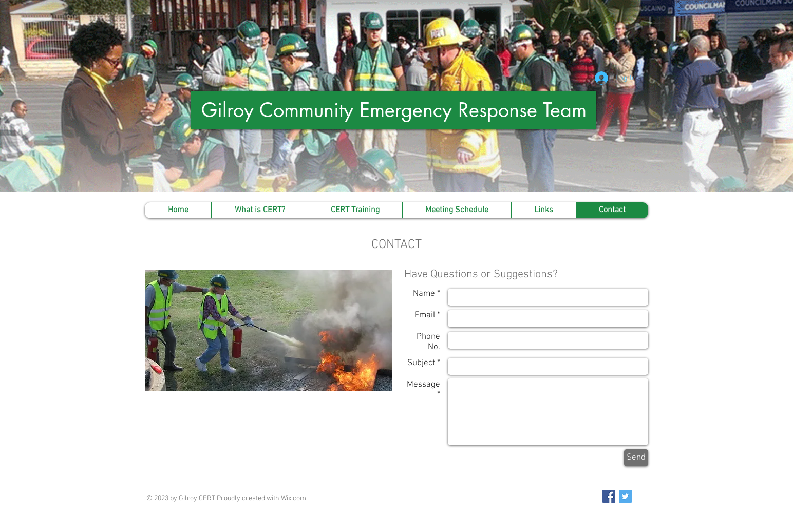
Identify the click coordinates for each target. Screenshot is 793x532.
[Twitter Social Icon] (625, 496)
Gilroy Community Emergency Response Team (394, 110)
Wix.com (294, 498)
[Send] (636, 458)
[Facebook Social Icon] (609, 496)
